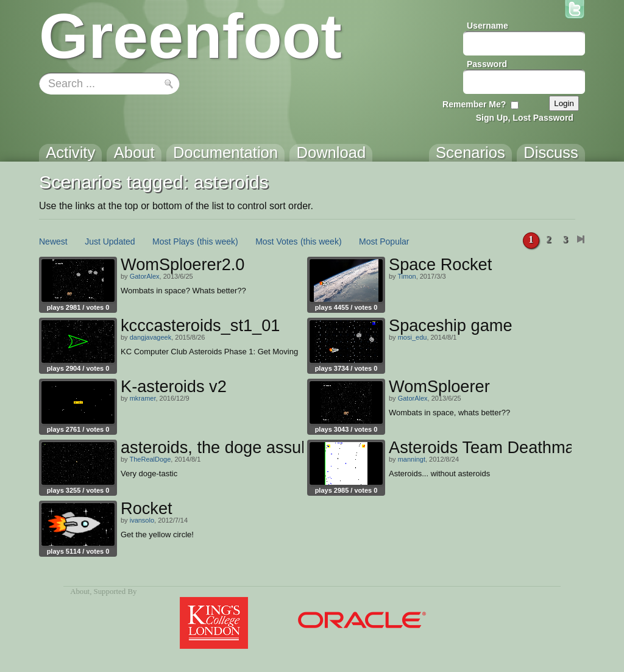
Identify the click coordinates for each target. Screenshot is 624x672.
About (80, 592)
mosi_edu (413, 337)
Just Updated (110, 241)
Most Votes (276, 241)
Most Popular (384, 241)
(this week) (218, 241)
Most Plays (173, 241)
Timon (406, 276)
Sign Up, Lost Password (525, 118)
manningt (412, 459)
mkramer (143, 398)
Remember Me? (474, 104)
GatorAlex (145, 276)
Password (487, 64)
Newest (53, 241)
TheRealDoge (150, 459)
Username (487, 26)
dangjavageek (151, 337)
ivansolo (142, 520)
